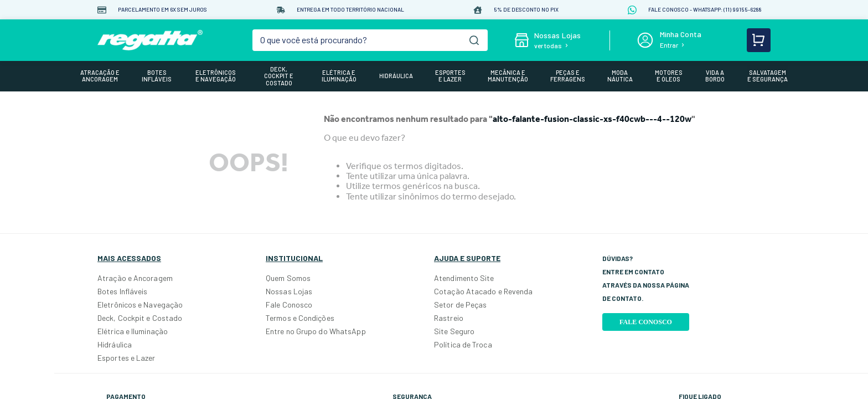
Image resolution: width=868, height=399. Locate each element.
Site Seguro (454, 331)
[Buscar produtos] (474, 40)
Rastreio (449, 318)
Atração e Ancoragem (135, 278)
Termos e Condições (300, 318)
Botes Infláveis (123, 291)
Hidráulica (115, 344)
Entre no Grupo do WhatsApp (316, 331)
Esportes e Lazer (126, 358)
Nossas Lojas (289, 291)
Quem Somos (288, 278)
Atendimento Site (464, 278)
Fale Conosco (289, 305)
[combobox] (370, 40)
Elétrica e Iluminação (133, 331)
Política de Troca (463, 344)
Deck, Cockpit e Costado (140, 318)
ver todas (548, 45)
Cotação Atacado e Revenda (484, 291)
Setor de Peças (460, 305)
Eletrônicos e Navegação (140, 305)
